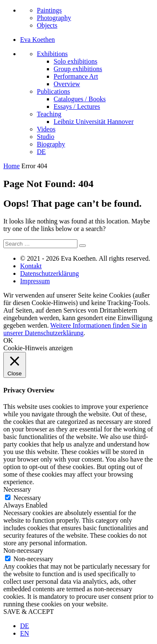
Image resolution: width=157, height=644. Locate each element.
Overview (67, 84)
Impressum (35, 281)
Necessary (27, 498)
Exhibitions (52, 54)
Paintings (49, 10)
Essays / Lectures (77, 106)
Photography (54, 18)
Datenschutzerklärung (49, 273)
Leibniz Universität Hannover (94, 122)
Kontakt (31, 266)
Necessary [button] (17, 489)
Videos (46, 129)
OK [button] (8, 340)
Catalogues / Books (80, 99)
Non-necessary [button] (23, 550)
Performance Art (76, 76)
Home (12, 166)
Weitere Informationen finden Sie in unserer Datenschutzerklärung (75, 329)
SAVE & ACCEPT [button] (29, 612)
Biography (51, 144)
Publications (53, 91)
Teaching (49, 114)
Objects (47, 25)
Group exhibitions (78, 69)
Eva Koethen (37, 40)
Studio (46, 137)
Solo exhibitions (75, 61)
